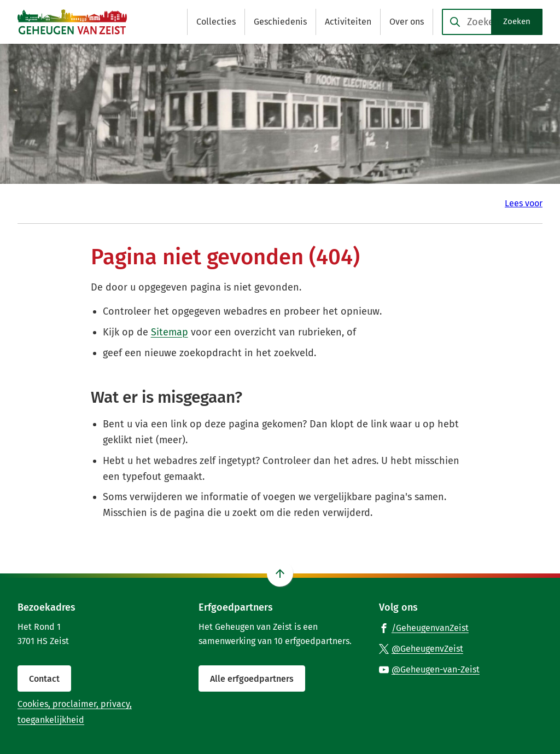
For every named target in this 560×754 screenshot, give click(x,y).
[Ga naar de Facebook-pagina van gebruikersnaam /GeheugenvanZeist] (424, 628)
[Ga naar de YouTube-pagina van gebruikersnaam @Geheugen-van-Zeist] (429, 669)
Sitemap (170, 332)
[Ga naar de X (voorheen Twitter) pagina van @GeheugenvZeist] (421, 648)
